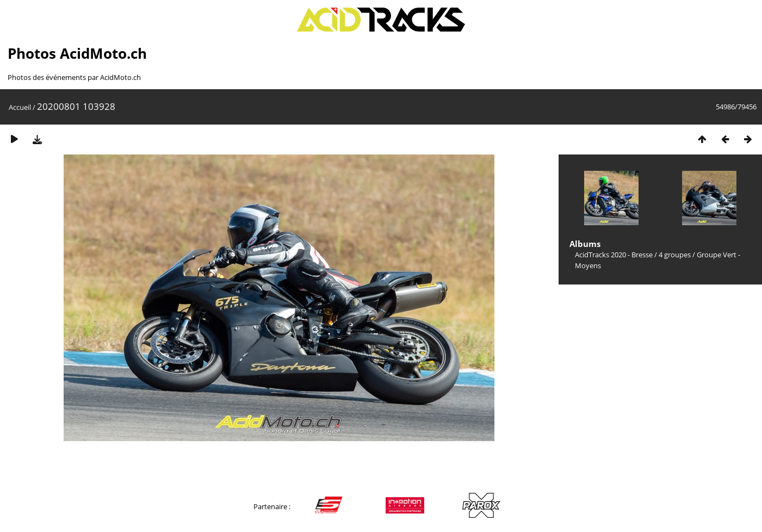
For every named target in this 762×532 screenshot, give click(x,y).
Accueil (20, 107)
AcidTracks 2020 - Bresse (614, 255)
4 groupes (675, 255)
